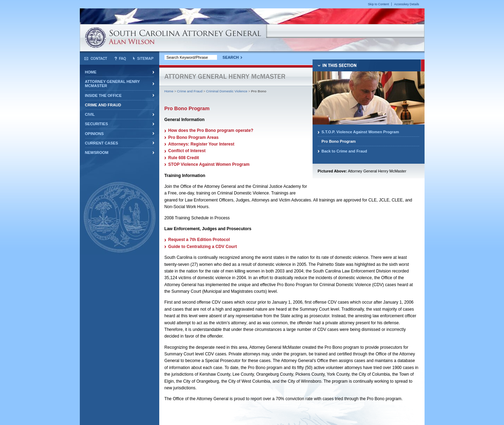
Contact (96, 58)
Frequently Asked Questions (120, 58)
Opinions (94, 134)
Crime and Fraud (103, 105)
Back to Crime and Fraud (344, 151)
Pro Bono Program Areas (194, 137)
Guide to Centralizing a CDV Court (203, 247)
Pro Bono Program (339, 141)
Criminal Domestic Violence (227, 91)
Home (91, 72)
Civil (90, 114)
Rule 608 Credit (184, 158)
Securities (97, 124)
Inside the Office (103, 95)
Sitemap (143, 58)
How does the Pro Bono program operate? (211, 130)
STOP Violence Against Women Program (209, 164)
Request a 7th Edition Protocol (199, 240)
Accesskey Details (407, 4)
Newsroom (97, 153)
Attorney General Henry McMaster (113, 84)
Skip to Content (378, 4)
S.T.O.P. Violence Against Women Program (360, 132)
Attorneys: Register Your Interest (201, 144)
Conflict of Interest (187, 151)
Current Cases (102, 143)
